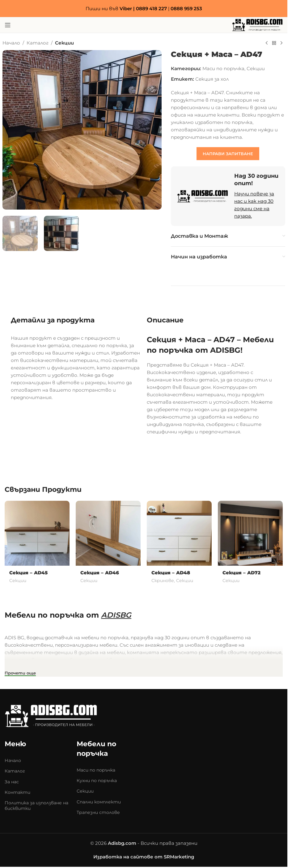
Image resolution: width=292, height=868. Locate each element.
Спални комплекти (99, 802)
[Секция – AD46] (108, 533)
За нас (12, 782)
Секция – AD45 (28, 573)
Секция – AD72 (241, 573)
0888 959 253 (186, 9)
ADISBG (116, 615)
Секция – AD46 (100, 573)
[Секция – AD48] (179, 533)
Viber (126, 9)
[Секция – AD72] (250, 533)
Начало (11, 43)
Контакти (17, 792)
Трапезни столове (98, 812)
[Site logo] (257, 25)
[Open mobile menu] (8, 25)
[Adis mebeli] (226, 761)
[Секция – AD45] (37, 533)
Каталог (38, 43)
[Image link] (51, 715)
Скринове (163, 581)
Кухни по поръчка (97, 781)
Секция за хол (212, 79)
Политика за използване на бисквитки (36, 806)
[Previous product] (267, 43)
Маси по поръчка (223, 68)
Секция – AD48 (171, 573)
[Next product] (281, 43)
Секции (64, 43)
